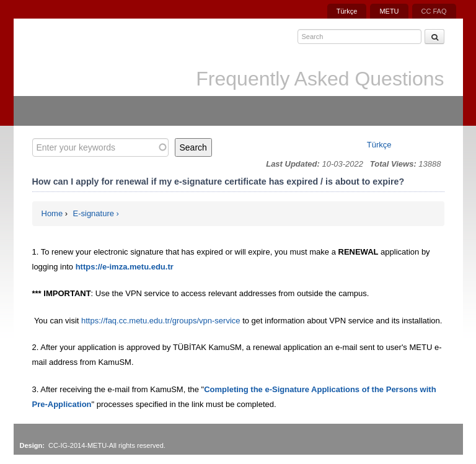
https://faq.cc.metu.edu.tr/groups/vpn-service (161, 321)
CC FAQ (434, 11)
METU (389, 11)
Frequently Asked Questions (320, 79)
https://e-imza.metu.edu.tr (125, 267)
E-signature (94, 213)
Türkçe (347, 11)
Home (52, 213)
